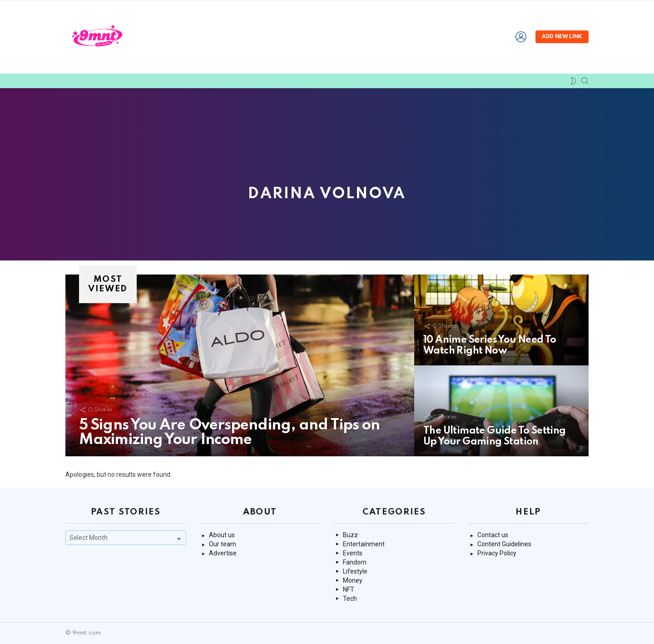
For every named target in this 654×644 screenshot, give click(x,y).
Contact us (493, 535)
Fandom (355, 562)
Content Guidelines (504, 544)
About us (222, 535)
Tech (350, 599)
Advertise (223, 553)
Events (353, 553)
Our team (223, 544)
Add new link (562, 37)
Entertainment (364, 544)
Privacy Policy (497, 553)
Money (353, 580)
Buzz (350, 535)
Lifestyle (355, 571)
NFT (349, 589)
